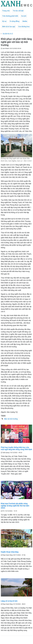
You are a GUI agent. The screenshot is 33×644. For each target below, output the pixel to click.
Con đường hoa (24, 27)
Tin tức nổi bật (18, 11)
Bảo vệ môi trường (11, 419)
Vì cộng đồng (14, 21)
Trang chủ (6, 11)
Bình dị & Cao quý (9, 27)
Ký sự (4, 21)
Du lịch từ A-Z (8, 34)
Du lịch (24, 16)
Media (25, 21)
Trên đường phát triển (10, 16)
